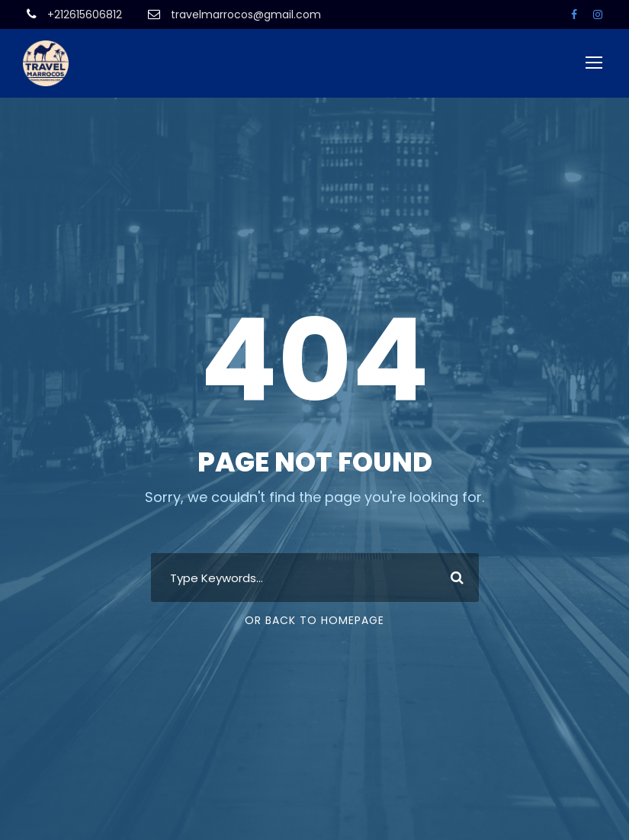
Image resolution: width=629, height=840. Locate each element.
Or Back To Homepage (314, 620)
